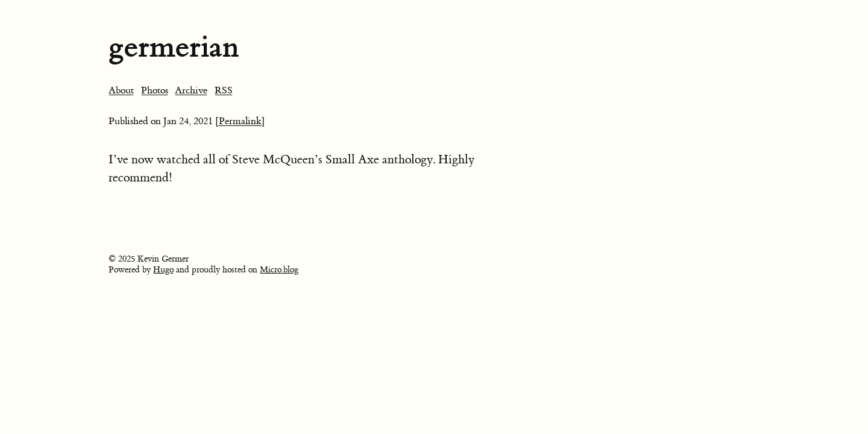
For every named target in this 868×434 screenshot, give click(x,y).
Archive (191, 90)
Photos (155, 90)
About (121, 90)
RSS (224, 90)
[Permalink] (240, 121)
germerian (174, 47)
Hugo (163, 270)
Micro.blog (279, 270)
